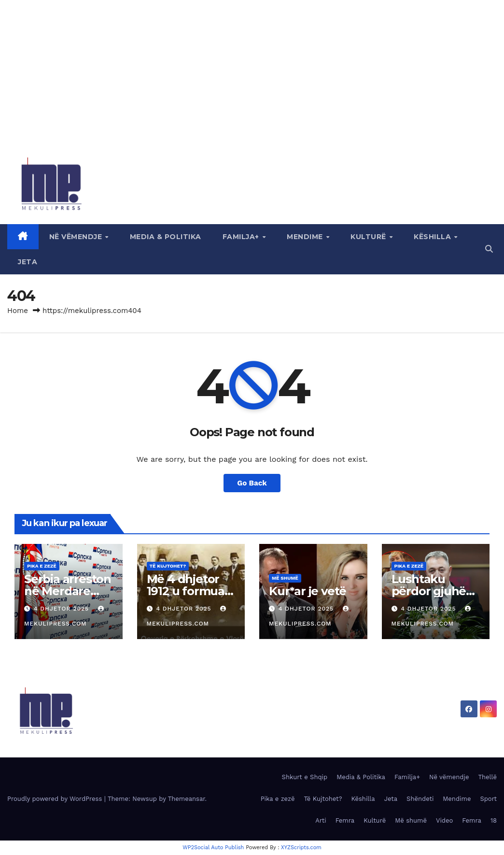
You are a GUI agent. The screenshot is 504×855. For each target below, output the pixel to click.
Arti (321, 820)
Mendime (306, 237)
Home (18, 311)
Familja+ (242, 237)
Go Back (252, 483)
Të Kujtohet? (168, 566)
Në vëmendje (77, 237)
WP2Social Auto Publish (213, 848)
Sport (488, 799)
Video (444, 820)
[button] (489, 249)
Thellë (487, 777)
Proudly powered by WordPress (56, 799)
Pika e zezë (42, 566)
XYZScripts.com (301, 848)
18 (494, 820)
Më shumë (285, 578)
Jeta (28, 262)
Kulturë (369, 237)
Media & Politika (166, 237)
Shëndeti (420, 799)
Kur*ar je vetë (308, 591)
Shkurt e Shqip (305, 777)
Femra (345, 820)
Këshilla (434, 237)
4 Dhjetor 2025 (63, 609)
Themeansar (187, 799)
